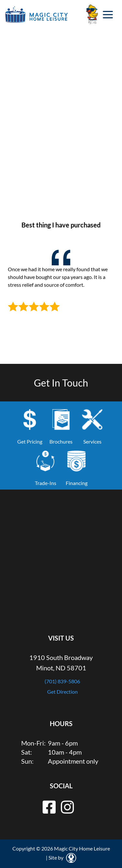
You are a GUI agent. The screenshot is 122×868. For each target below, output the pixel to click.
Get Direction (62, 692)
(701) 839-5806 (62, 681)
